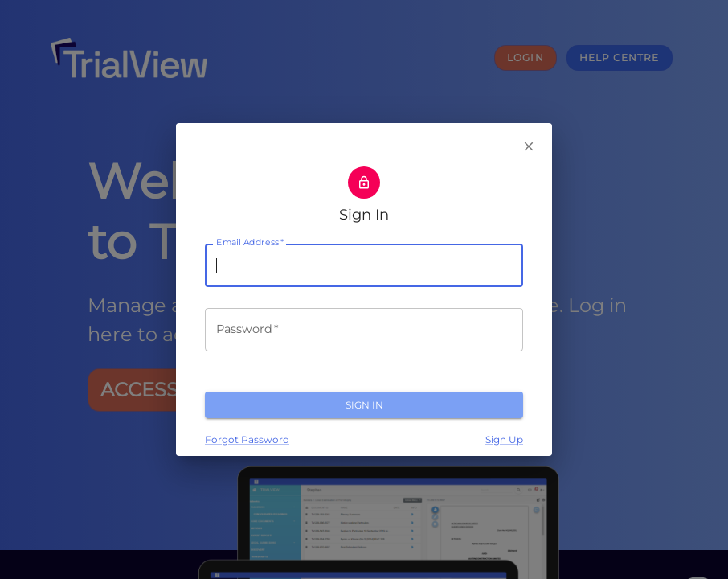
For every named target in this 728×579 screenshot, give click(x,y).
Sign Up (504, 439)
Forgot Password (247, 439)
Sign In (364, 405)
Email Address (250, 243)
